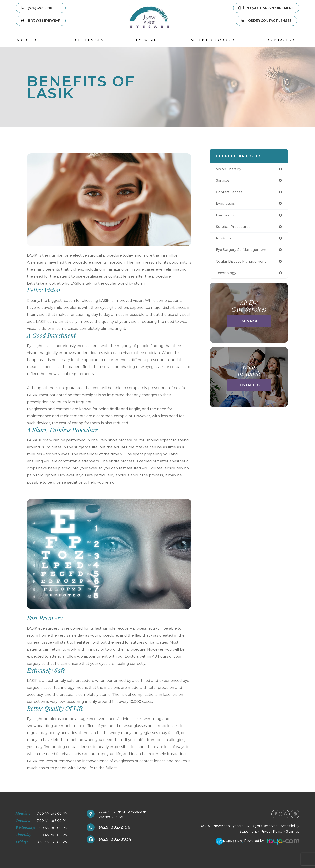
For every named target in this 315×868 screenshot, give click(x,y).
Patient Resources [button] (214, 40)
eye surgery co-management (243, 252)
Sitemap (293, 832)
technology (227, 276)
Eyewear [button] (148, 40)
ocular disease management (242, 264)
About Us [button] (29, 40)
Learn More (249, 324)
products (224, 240)
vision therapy (229, 169)
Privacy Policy (272, 832)
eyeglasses (226, 205)
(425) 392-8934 (117, 839)
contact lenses (230, 193)
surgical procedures (234, 228)
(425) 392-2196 (116, 827)
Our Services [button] (89, 40)
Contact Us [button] (283, 40)
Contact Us (249, 388)
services (223, 181)
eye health (226, 217)
